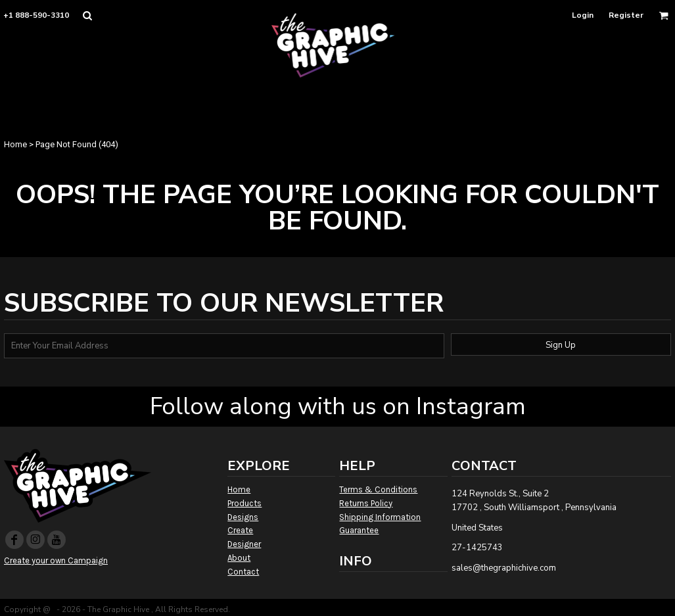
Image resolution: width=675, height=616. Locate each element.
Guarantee (359, 530)
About (239, 558)
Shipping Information (380, 517)
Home (15, 144)
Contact (243, 572)
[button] (87, 15)
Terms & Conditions (378, 489)
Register (626, 15)
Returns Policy (366, 503)
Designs (243, 517)
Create (240, 530)
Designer (244, 544)
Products (244, 503)
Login (583, 15)
